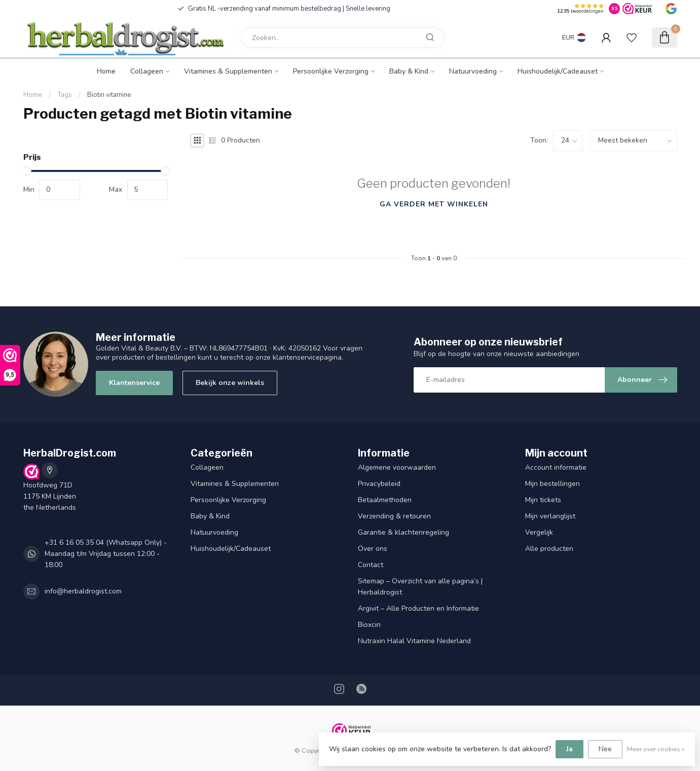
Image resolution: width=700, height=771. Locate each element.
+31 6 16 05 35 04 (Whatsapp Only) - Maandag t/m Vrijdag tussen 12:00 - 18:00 (106, 554)
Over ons (373, 549)
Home (106, 71)
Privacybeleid (379, 484)
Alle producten (549, 549)
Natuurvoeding (473, 71)
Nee (605, 749)
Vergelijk (539, 532)
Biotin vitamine (109, 95)
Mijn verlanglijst (550, 516)
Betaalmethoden (385, 500)
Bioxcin (369, 625)
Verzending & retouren (394, 516)
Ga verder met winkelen (434, 204)
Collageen (147, 71)
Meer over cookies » (656, 749)
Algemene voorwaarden (397, 467)
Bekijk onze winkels (230, 383)
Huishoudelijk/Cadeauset (558, 71)
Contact (371, 565)
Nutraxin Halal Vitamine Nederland (414, 641)
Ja (569, 749)
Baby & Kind (409, 71)
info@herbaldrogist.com (83, 591)
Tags (65, 95)
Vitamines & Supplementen (228, 71)
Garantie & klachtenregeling (403, 532)
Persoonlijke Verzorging (331, 71)
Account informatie (556, 467)
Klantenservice (134, 383)
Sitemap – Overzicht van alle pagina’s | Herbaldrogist (420, 587)
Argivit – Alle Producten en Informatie (418, 608)
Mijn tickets (543, 500)
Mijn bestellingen (552, 484)
